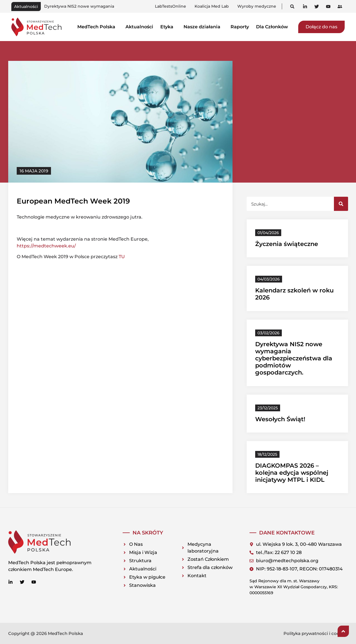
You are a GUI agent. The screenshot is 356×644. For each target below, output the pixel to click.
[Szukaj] (341, 204)
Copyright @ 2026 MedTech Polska (46, 633)
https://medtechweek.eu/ (46, 246)
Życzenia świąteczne (287, 244)
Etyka (168, 27)
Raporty (240, 27)
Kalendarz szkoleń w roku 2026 (76, 6)
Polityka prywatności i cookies (316, 633)
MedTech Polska (98, 27)
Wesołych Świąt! (280, 419)
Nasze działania (203, 27)
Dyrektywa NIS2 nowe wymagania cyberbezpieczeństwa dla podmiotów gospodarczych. (294, 358)
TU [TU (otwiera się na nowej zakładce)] (122, 257)
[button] (292, 6)
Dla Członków (274, 27)
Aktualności (139, 27)
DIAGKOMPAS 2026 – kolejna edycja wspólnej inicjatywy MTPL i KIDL (292, 473)
